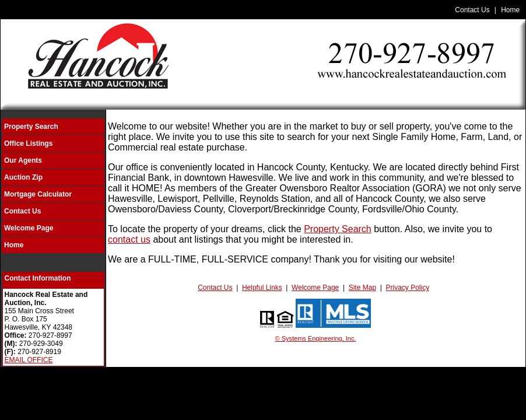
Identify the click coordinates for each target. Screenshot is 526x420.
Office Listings (28, 143)
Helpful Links (262, 288)
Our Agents (23, 160)
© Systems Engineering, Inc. (316, 338)
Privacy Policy (408, 288)
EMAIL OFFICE (29, 360)
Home (510, 10)
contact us (129, 239)
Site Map (362, 288)
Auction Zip (23, 177)
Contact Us (472, 10)
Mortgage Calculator (38, 194)
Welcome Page (29, 228)
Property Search (31, 127)
